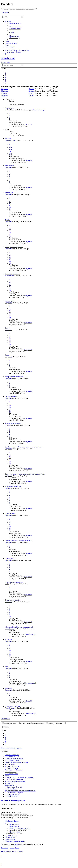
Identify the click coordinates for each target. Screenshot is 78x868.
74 (10, 283)
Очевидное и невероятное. (14, 247)
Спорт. (7, 328)
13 (10, 315)
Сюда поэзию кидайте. (13, 600)
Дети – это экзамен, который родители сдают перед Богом (25, 474)
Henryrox (27, 124)
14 (10, 229)
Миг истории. (10, 301)
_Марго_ (8, 488)
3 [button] (5, 76)
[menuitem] (15, 23)
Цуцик (31, 91)
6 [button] (5, 81)
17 (10, 234)
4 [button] (5, 77)
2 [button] (5, 74)
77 (10, 288)
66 (10, 650)
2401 (11, 151)
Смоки (7, 355)
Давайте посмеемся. (12, 396)
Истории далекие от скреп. (14, 377)
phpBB (16, 844)
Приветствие (9, 108)
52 (10, 524)
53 (10, 526)
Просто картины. (11, 514)
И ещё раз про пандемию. (14, 582)
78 (10, 290)
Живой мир (9, 193)
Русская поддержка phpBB (10, 848)
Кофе (7, 667)
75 (10, 285)
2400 (11, 149)
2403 (11, 155)
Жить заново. (9, 166)
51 (10, 523)
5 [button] (5, 79)
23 (10, 413)
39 (10, 209)
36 (10, 204)
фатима (32, 89)
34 (10, 260)
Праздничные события (13, 706)
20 (10, 407)
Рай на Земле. (10, 640)
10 (10, 310)
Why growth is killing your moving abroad (19, 627)
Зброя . (7, 220)
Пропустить (5, 12)
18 (10, 236)
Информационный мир (13, 487)
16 (10, 232)
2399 (11, 148)
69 (10, 656)
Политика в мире (39, 110)
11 (10, 312)
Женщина (8, 688)
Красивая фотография (12, 274)
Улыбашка (8, 330)
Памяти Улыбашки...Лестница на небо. (18, 541)
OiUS (7, 110)
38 (10, 207)
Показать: (10, 723)
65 (10, 649)
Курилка (5, 89)
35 (10, 202)
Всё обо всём (8, 58)
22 (10, 411)
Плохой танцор (10, 629)
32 (10, 256)
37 (10, 205)
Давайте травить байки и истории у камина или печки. (24, 447)
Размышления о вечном (13, 423)
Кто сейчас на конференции (13, 800)
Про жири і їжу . (11, 559)
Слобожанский (10, 140)
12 (10, 314)
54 (10, 528)
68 (10, 654)
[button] (5, 83)
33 (10, 258)
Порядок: (56, 723)
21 (10, 409)
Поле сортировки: (32, 723)
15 (10, 231)
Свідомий (32, 93)
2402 (11, 153)
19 (10, 406)
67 (10, 652)
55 (10, 530)
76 (10, 287)
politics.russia (9, 276)
